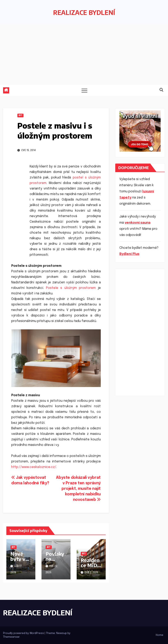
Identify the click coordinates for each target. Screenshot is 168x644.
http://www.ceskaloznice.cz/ (34, 467)
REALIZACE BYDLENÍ (84, 12)
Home (160, 635)
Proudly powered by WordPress (24, 633)
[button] (161, 90)
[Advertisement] (84, 54)
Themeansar (11, 637)
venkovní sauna (138, 223)
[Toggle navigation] (84, 90)
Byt (20, 116)
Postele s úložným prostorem (71, 288)
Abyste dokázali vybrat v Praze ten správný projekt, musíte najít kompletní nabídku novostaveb (78, 489)
